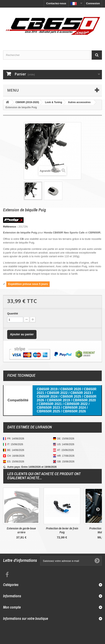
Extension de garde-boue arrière (21, 530)
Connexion (93, 3)
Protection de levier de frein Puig (62, 530)
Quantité (13, 313)
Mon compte (12, 607)
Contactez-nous (56, 3)
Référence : (10, 227)
